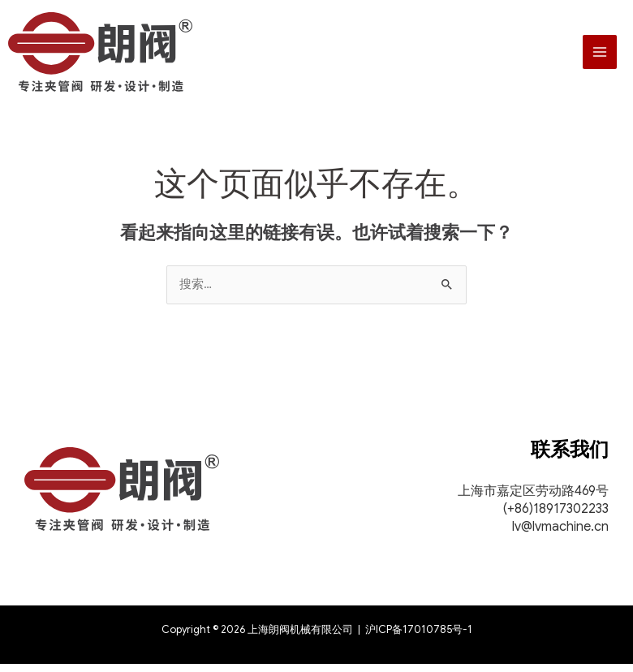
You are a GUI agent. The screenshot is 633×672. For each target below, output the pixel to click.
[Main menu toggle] (600, 56)
